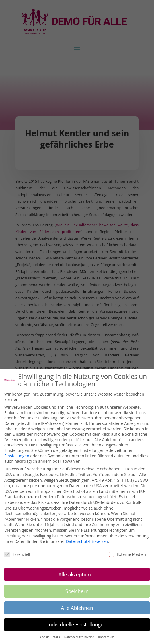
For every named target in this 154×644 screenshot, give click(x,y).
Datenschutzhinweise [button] (80, 637)
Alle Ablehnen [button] (77, 608)
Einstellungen (17, 456)
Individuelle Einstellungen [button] (77, 624)
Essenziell (17, 554)
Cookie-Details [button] (50, 637)
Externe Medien (127, 554)
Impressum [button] (106, 637)
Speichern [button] (77, 591)
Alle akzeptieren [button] (77, 574)
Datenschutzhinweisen (87, 541)
